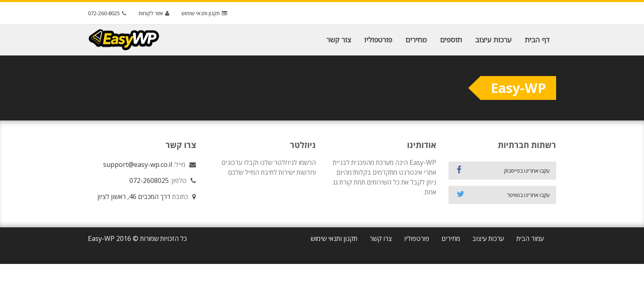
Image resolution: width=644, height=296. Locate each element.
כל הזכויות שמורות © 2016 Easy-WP (137, 238)
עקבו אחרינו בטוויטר (504, 194)
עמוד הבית (530, 238)
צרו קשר (381, 238)
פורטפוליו (378, 40)
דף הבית (537, 40)
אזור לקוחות (155, 13)
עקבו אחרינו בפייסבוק (504, 170)
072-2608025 (149, 180)
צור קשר (338, 40)
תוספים (451, 40)
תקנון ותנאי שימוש (205, 13)
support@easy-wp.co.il (138, 164)
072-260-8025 (108, 13)
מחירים (416, 40)
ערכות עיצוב (493, 40)
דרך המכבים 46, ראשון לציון (134, 197)
